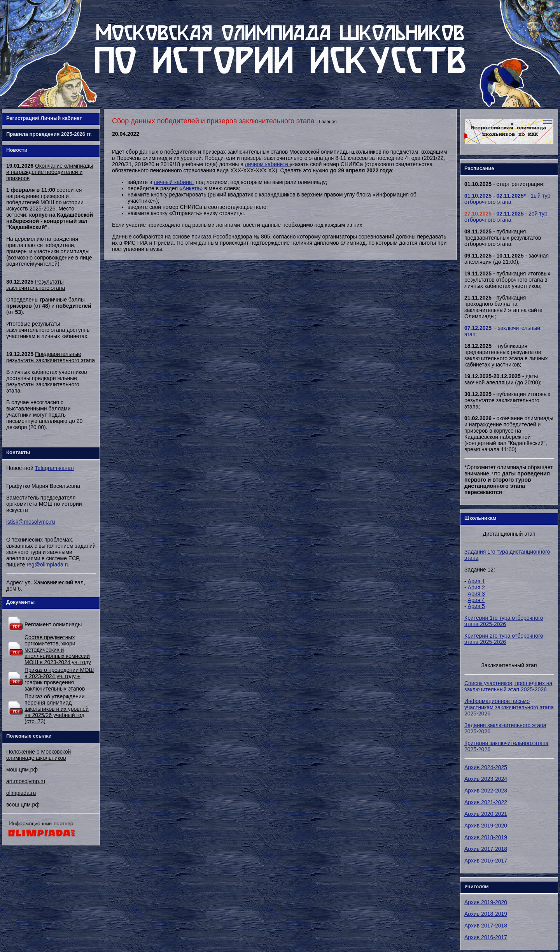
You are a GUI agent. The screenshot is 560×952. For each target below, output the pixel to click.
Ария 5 (476, 606)
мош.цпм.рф (22, 770)
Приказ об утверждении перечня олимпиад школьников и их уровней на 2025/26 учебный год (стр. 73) (57, 709)
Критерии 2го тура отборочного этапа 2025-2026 (504, 639)
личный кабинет (174, 182)
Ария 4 (476, 600)
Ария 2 (476, 587)
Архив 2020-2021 (486, 814)
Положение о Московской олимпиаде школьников (38, 755)
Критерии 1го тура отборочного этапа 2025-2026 (504, 621)
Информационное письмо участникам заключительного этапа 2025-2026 (509, 707)
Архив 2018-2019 (486, 837)
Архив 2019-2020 (486, 826)
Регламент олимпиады (53, 624)
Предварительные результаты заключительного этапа (51, 357)
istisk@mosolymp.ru (31, 522)
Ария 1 (476, 581)
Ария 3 (476, 594)
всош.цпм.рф (23, 805)
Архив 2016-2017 (486, 861)
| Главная (327, 122)
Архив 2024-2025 (486, 767)
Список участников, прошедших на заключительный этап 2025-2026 (508, 686)
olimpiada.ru (21, 793)
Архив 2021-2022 (486, 802)
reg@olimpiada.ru (48, 565)
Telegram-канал (54, 468)
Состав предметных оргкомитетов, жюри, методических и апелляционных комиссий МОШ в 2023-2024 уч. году (58, 650)
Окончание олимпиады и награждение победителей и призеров (50, 172)
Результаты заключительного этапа (36, 285)
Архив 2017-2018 (486, 849)
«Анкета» (191, 188)
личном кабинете (267, 164)
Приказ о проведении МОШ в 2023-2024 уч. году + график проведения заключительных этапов (59, 679)
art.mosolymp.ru (26, 781)
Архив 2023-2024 (486, 779)
